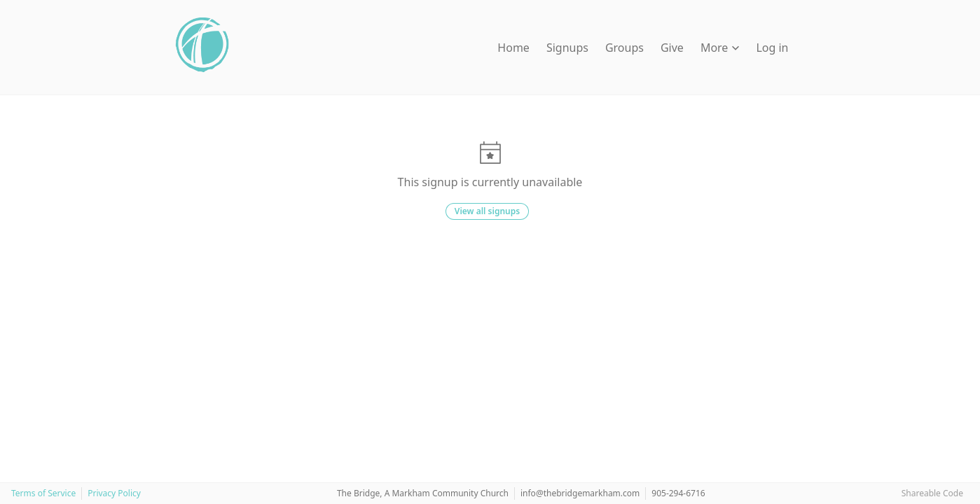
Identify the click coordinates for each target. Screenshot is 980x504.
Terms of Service (43, 493)
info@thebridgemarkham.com (580, 493)
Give (672, 48)
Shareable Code (932, 493)
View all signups (487, 211)
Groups (624, 48)
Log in (772, 48)
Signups (567, 48)
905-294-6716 (678, 493)
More (720, 48)
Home (513, 48)
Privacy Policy (114, 493)
